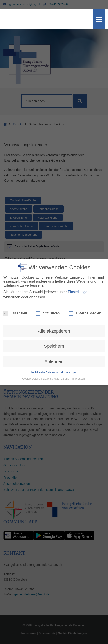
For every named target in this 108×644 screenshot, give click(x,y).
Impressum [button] (79, 364)
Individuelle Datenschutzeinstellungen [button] (54, 358)
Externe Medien (85, 299)
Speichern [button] (54, 332)
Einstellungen (79, 278)
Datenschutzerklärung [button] (56, 364)
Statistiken (48, 299)
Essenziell (15, 299)
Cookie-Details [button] (31, 364)
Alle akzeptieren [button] (54, 317)
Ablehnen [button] (54, 347)
